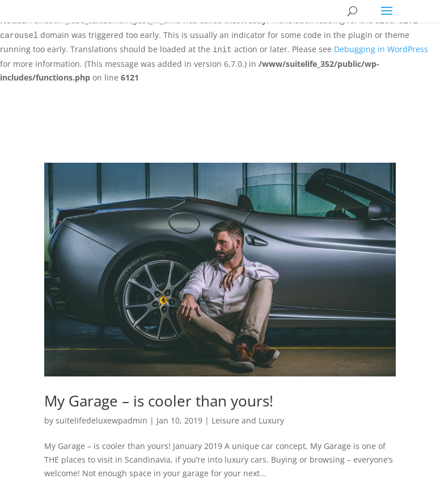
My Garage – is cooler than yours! (159, 401)
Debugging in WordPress (381, 49)
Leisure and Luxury (248, 420)
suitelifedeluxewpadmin (101, 420)
